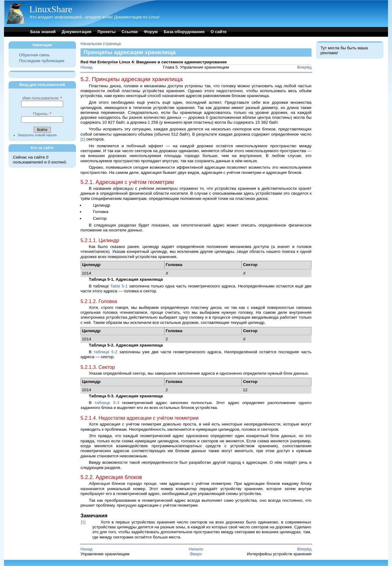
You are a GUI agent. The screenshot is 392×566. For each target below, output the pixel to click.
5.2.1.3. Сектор (98, 367)
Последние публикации (41, 61)
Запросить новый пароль (37, 135)
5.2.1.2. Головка (99, 301)
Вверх (196, 554)
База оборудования (184, 32)
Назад (87, 67)
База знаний (43, 32)
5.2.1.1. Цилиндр (100, 240)
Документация (76, 32)
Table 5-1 (119, 286)
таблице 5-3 (107, 403)
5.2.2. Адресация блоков (111, 477)
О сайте (218, 32)
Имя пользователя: (42, 98)
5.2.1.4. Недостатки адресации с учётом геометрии (139, 418)
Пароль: (42, 114)
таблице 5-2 (106, 352)
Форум (151, 32)
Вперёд (304, 67)
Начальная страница (101, 44)
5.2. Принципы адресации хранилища (132, 79)
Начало (196, 549)
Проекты (106, 32)
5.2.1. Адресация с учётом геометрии (127, 182)
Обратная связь (34, 55)
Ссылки (130, 32)
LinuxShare (51, 9)
